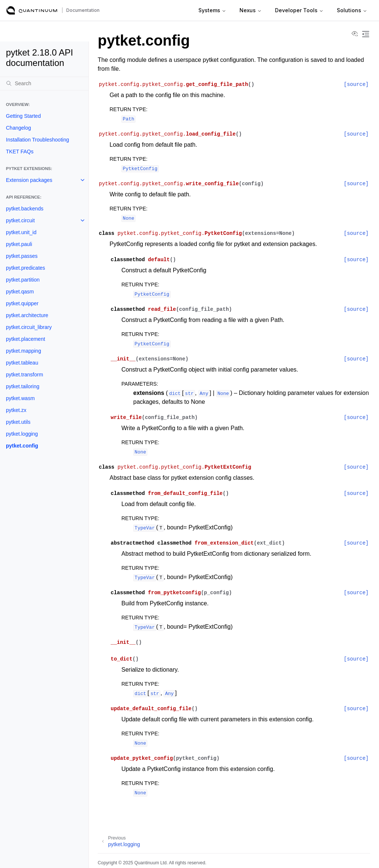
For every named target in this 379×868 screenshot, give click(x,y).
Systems (212, 10)
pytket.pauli (19, 244)
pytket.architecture (27, 315)
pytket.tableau (22, 363)
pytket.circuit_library (29, 327)
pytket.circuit (20, 220)
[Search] (44, 83)
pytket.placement (26, 339)
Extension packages (29, 180)
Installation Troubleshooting (37, 140)
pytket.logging (22, 434)
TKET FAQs (20, 152)
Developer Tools (299, 10)
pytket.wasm (20, 398)
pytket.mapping (24, 351)
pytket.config (22, 446)
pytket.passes (22, 256)
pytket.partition (23, 280)
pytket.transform (24, 375)
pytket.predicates (26, 268)
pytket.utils (18, 422)
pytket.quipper (22, 303)
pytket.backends (25, 209)
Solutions (352, 10)
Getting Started (23, 116)
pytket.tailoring (23, 386)
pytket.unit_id (21, 232)
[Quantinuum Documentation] (32, 10)
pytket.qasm (20, 292)
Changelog (19, 128)
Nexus (251, 10)
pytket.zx (16, 410)
